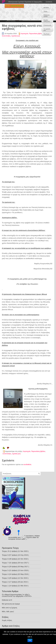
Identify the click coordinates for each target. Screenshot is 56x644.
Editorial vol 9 (7, 600)
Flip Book (46, 34)
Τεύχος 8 (5, 559)
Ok (30, 640)
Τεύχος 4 (5, 574)
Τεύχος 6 (5, 567)
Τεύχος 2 (5, 582)
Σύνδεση (49, 2)
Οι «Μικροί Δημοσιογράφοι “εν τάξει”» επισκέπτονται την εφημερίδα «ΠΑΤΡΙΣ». (17, 595)
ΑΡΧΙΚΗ (46, 8)
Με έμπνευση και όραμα (11, 604)
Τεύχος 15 (6, 551)
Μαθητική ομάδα (46, 16)
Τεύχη (45, 11)
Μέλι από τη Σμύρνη (9, 608)
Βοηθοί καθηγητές (47, 21)
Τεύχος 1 (5, 586)
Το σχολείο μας (47, 30)
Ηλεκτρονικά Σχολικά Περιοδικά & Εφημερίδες (25, 2)
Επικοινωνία (47, 25)
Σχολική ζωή (16, 36)
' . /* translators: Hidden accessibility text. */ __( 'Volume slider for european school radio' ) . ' (24, 537)
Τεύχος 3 (5, 578)
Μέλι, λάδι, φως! (8, 611)
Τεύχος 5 (5, 570)
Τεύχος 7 (5, 563)
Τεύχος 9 (5, 555)
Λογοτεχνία (24, 34)
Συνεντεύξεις (6, 36)
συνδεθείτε (27, 464)
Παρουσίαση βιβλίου (36, 34)
